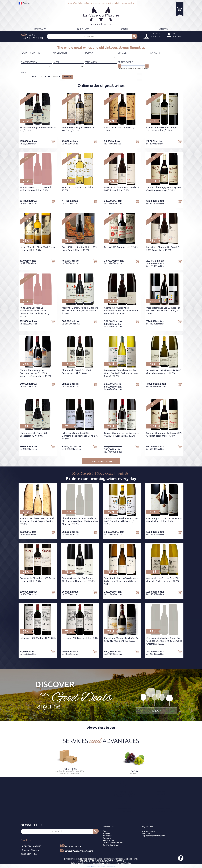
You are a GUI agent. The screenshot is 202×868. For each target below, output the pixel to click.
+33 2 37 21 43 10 (73, 846)
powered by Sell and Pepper (93, 866)
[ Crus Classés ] (82, 473)
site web (103, 866)
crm (115, 866)
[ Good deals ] (105, 473)
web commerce (110, 866)
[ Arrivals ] (123, 473)
